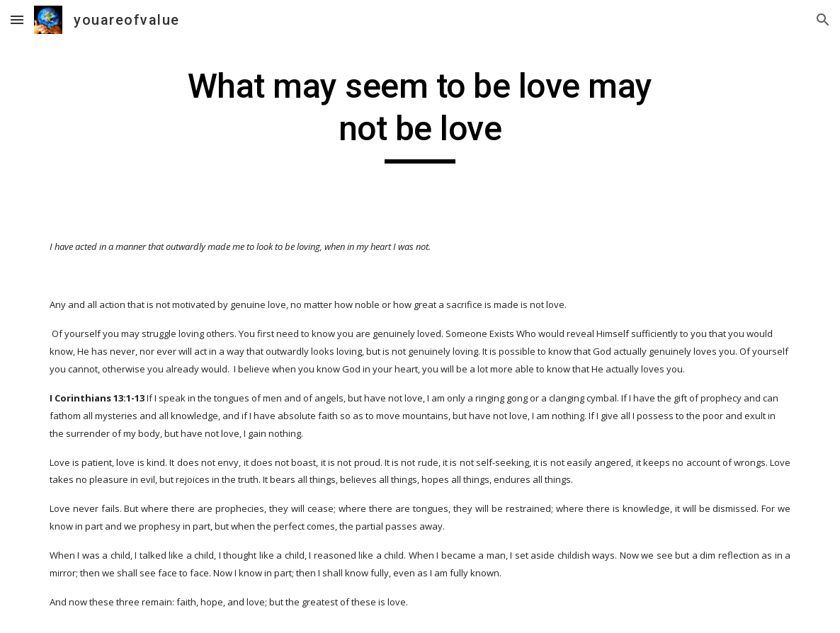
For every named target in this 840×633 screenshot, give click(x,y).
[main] (420, 114)
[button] (17, 19)
